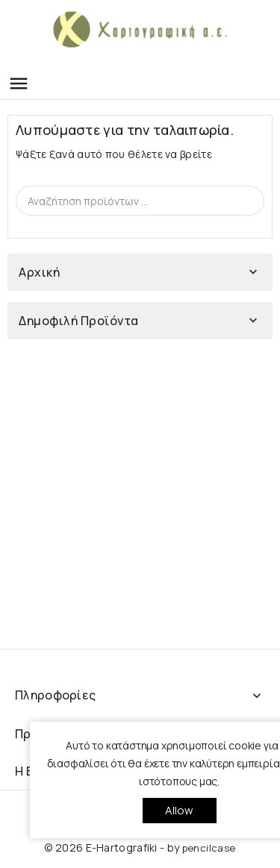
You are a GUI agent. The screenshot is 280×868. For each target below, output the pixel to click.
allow (180, 810)
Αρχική (39, 272)
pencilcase (209, 848)
